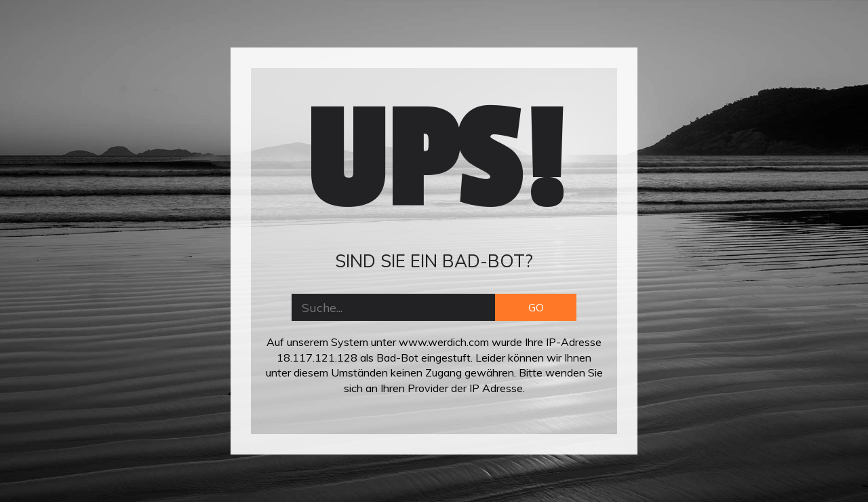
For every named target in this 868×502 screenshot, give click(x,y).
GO (536, 307)
